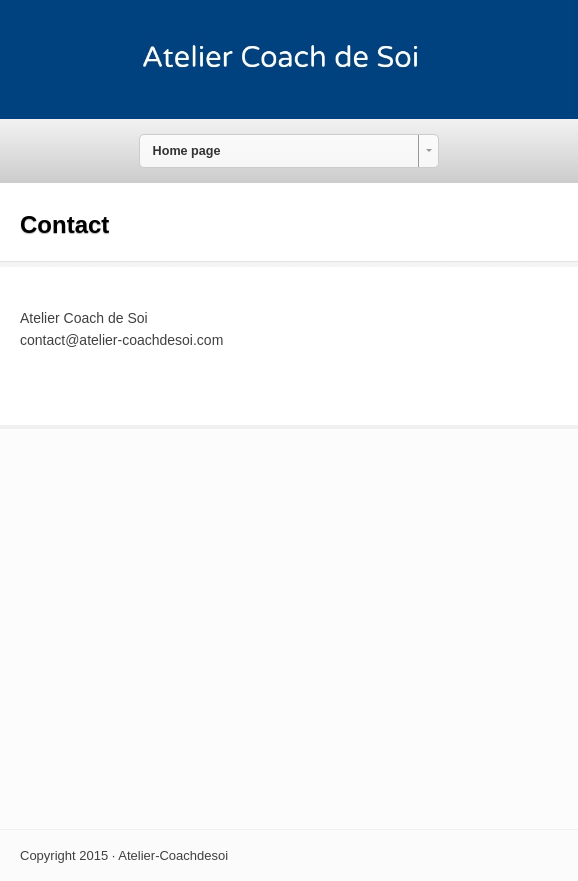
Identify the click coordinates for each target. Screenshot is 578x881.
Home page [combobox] (187, 151)
